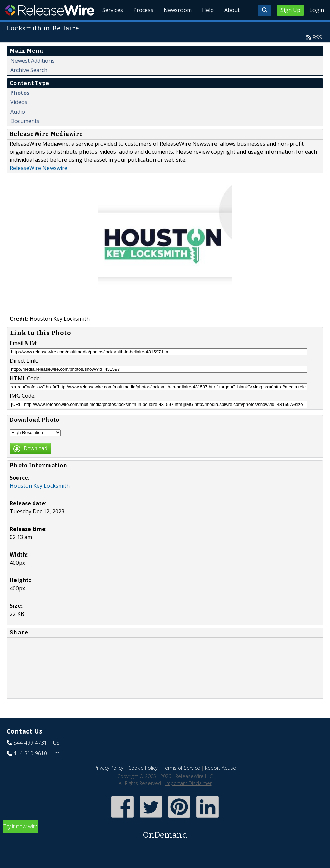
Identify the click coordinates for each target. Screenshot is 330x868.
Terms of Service (181, 783)
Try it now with (165, 847)
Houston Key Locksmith (40, 501)
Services (111, 27)
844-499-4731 (30, 758)
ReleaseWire (50, 10)
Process (142, 27)
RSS (317, 53)
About (232, 27)
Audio (18, 127)
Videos (19, 118)
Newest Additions (32, 76)
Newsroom (177, 27)
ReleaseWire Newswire (39, 183)
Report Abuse (221, 783)
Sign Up (290, 10)
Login (317, 10)
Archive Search (29, 86)
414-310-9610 (30, 769)
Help (207, 27)
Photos (20, 108)
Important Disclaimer (189, 799)
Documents (25, 137)
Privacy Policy (109, 783)
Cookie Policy (143, 783)
